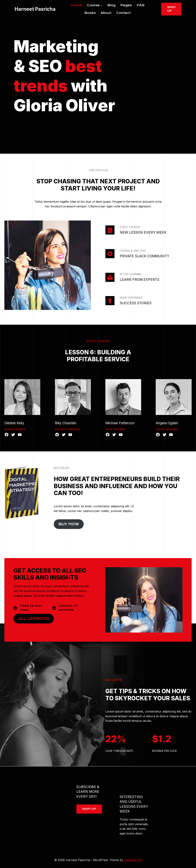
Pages (126, 5)
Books (90, 13)
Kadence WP (133, 860)
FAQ (141, 5)
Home (76, 5)
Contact (124, 13)
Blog (111, 5)
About (106, 13)
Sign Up (171, 9)
